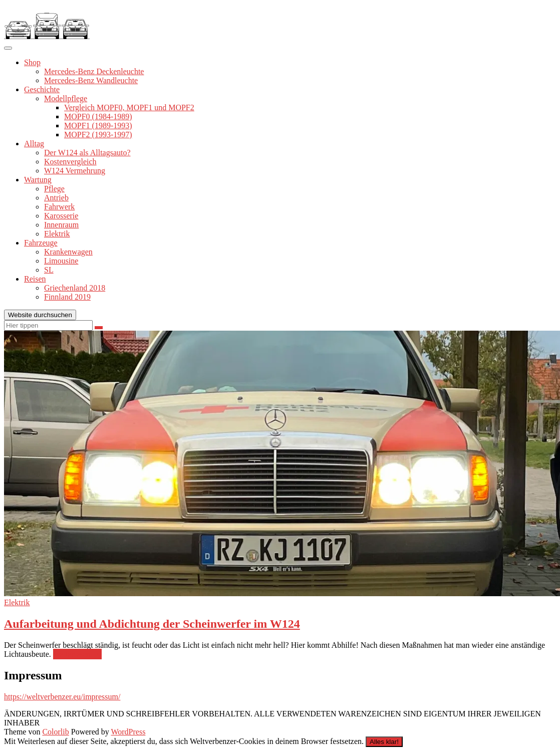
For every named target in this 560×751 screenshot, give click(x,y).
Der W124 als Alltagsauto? (87, 153)
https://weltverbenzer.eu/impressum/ (62, 697)
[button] (47, 22)
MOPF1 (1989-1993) (98, 126)
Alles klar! (384, 742)
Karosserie (61, 216)
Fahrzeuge (41, 243)
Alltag (34, 144)
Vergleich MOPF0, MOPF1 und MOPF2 (129, 107)
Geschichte (42, 89)
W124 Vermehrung (75, 171)
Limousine (61, 261)
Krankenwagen (68, 252)
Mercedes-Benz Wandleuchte (91, 80)
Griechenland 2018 (75, 288)
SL (49, 270)
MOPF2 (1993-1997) (98, 135)
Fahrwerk (59, 207)
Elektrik (57, 234)
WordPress (128, 732)
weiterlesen (77, 654)
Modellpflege (66, 98)
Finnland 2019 (67, 297)
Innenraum (61, 225)
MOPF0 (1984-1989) (98, 116)
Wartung (38, 180)
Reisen (35, 279)
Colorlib (55, 732)
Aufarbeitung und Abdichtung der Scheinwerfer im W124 (152, 624)
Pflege (54, 189)
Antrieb (56, 198)
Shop (32, 62)
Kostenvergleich (70, 162)
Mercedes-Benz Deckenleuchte (94, 71)
